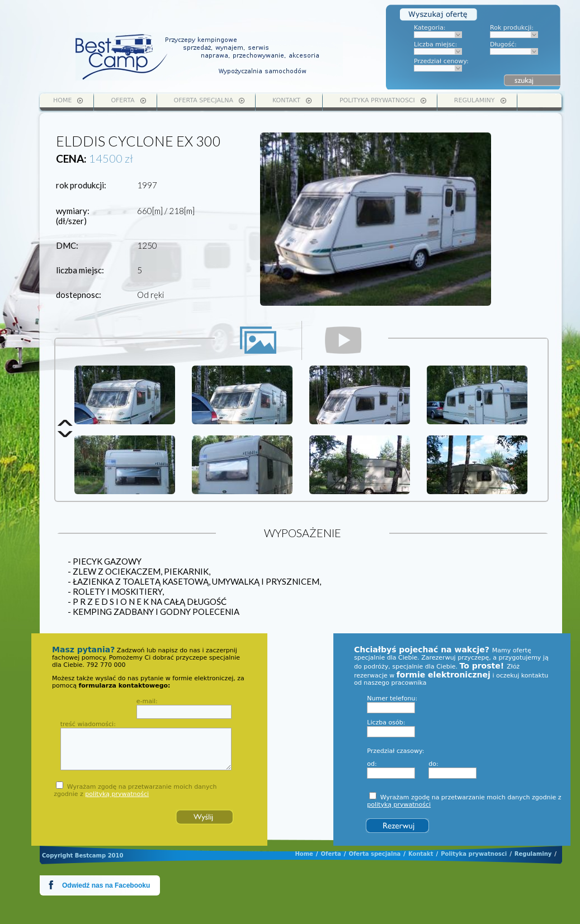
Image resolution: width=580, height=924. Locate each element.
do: (433, 764)
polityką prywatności (117, 794)
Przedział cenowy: (441, 61)
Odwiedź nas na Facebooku (106, 885)
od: (372, 764)
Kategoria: (430, 28)
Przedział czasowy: (395, 751)
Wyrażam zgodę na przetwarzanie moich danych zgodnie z (135, 790)
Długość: (503, 44)
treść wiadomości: (88, 724)
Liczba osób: (386, 722)
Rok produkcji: (512, 28)
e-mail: (147, 701)
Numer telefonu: (392, 698)
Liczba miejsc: (435, 44)
